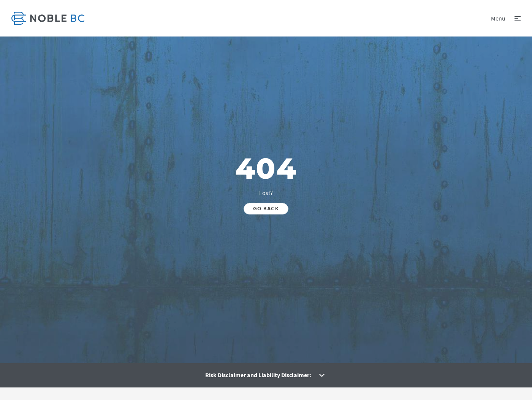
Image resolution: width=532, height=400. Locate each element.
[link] (48, 18)
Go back (266, 209)
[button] (506, 18)
